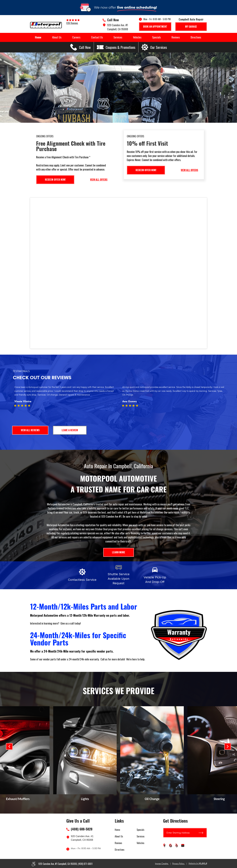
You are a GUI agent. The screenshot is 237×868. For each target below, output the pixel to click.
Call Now (113, 20)
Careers (76, 37)
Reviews (176, 37)
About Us (57, 37)
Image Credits (162, 864)
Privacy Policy (179, 864)
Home (38, 37)
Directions (196, 37)
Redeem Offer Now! (55, 180)
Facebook (165, 846)
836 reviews (72, 23)
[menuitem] (38, 37)
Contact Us (97, 37)
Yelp (177, 846)
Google (171, 846)
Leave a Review (70, 430)
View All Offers (99, 180)
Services (118, 37)
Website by (198, 864)
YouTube (183, 846)
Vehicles (137, 37)
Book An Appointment (155, 27)
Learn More (119, 552)
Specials (156, 37)
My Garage (191, 27)
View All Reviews (30, 430)
